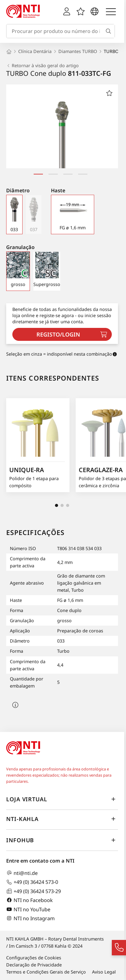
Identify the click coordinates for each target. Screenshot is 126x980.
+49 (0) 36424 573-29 (34, 891)
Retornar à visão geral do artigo (42, 66)
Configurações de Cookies (34, 958)
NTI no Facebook (29, 900)
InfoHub (62, 840)
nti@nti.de (22, 873)
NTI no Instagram (30, 918)
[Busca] (110, 31)
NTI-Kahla (62, 819)
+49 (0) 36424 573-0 (32, 882)
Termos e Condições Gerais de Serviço (46, 972)
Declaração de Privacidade (34, 965)
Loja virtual (62, 799)
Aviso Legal (104, 972)
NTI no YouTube (28, 909)
